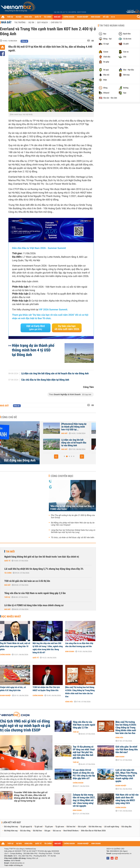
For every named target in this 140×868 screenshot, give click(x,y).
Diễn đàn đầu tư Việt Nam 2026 (93, 831)
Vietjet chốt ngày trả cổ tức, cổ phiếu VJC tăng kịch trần (13, 689)
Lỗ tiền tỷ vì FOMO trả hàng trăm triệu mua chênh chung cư (34, 605)
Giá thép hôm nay (11, 831)
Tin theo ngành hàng (112, 26)
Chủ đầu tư (56, 22)
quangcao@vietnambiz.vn (122, 853)
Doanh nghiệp (5, 696)
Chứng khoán (5, 655)
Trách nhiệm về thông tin (13, 865)
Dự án (31, 22)
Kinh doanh (70, 652)
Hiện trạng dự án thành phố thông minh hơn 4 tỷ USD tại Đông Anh (33, 350)
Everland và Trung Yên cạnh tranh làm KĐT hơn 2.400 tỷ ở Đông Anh (61, 443)
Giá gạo (47, 831)
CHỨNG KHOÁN (69, 17)
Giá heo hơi (71, 827)
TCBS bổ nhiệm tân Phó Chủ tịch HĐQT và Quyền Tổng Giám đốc (46, 689)
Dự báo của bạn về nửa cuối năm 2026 (67, 328)
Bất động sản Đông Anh (20, 460)
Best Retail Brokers (71, 831)
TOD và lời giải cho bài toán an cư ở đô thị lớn (27, 581)
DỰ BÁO (19, 17)
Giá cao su (57, 831)
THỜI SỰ (10, 17)
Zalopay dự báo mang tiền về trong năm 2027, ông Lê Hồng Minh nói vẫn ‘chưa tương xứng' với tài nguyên (84, 800)
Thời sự (7, 597)
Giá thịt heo (37, 831)
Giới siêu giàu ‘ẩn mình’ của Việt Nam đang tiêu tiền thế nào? (127, 750)
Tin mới (10, 552)
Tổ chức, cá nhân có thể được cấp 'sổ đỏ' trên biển (73, 538)
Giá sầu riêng (25, 831)
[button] (56, 457)
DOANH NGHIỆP (83, 17)
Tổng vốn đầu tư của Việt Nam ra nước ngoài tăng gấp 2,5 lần (35, 593)
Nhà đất (6, 22)
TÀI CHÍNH (48, 17)
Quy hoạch (42, 22)
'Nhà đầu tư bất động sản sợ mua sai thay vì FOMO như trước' (72, 508)
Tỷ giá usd (38, 827)
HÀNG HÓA (28, 17)
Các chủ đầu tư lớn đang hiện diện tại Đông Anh (45, 380)
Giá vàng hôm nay (11, 827)
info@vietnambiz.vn (17, 863)
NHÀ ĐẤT (57, 17)
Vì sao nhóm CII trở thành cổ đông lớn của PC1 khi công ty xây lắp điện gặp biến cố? (84, 774)
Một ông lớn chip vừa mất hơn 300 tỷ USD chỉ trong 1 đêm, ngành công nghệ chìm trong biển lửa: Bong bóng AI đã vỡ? (48, 648)
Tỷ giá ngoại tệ (26, 827)
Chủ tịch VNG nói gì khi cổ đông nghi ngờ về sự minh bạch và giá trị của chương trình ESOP (25, 726)
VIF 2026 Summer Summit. (53, 310)
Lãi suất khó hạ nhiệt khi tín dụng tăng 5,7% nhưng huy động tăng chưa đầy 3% (44, 569)
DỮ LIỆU (106, 17)
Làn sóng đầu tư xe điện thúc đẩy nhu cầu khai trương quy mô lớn (79, 645)
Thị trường (20, 22)
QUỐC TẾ (38, 17)
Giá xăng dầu (126, 827)
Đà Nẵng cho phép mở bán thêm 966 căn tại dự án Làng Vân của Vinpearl (73, 524)
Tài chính (8, 573)
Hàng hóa (69, 702)
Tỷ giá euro (60, 827)
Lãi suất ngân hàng (112, 827)
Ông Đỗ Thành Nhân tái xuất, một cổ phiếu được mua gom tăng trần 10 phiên (15, 646)
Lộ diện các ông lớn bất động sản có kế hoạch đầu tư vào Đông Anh (55, 374)
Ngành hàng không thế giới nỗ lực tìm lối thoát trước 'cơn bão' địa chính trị (42, 557)
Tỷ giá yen (49, 827)
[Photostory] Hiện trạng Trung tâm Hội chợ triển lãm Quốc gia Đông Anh (61, 427)
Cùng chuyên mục (62, 476)
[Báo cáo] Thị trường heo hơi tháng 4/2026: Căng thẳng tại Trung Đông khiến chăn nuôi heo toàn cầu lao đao (80, 692)
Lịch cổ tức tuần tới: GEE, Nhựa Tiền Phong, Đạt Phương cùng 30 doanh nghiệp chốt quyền (126, 776)
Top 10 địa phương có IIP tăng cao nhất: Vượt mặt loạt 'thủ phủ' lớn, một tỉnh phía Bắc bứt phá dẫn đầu (84, 752)
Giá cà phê (82, 827)
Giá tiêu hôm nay (95, 827)
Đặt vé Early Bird (36, 328)
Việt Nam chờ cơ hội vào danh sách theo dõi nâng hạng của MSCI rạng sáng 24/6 (127, 799)
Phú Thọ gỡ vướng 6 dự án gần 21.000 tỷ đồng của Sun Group (73, 516)
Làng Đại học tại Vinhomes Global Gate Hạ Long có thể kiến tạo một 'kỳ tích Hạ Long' (73, 531)
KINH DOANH (96, 17)
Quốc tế (7, 561)
